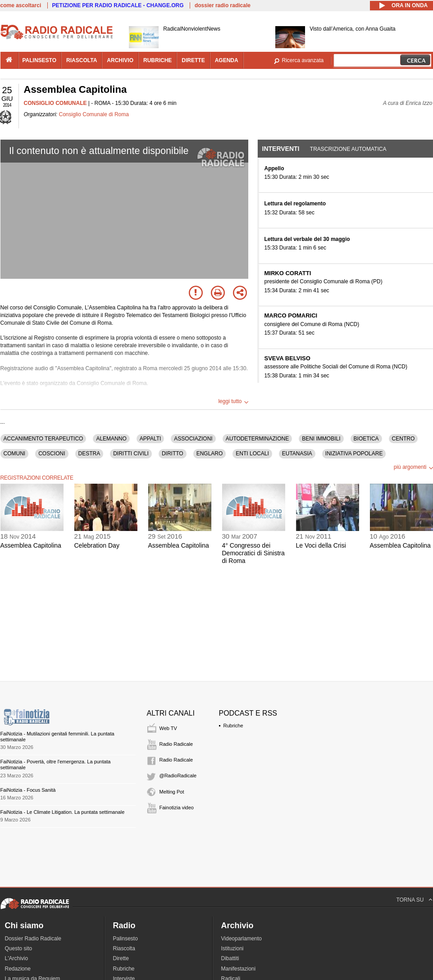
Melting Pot (172, 792)
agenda (227, 60)
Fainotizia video (177, 808)
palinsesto (40, 60)
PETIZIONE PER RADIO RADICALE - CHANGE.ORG (118, 5)
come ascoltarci (21, 5)
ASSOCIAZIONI (193, 439)
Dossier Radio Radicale (33, 939)
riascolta (82, 60)
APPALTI (150, 439)
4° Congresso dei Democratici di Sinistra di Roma (253, 553)
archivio (120, 60)
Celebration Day (97, 545)
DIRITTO (173, 454)
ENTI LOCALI (252, 454)
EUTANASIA (297, 454)
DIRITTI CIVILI (131, 454)
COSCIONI (52, 454)
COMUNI (15, 454)
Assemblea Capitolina (31, 545)
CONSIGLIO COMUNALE (55, 103)
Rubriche (233, 726)
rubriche (157, 60)
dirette (193, 60)
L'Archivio (17, 958)
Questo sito (19, 948)
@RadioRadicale (178, 776)
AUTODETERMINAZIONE (257, 439)
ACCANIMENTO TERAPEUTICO (43, 439)
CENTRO (403, 439)
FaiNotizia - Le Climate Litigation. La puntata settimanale (63, 812)
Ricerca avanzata (303, 60)
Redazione (18, 969)
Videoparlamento (242, 939)
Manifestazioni (239, 969)
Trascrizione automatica (348, 149)
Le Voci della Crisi (321, 545)
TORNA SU (410, 900)
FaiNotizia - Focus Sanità (28, 790)
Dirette (121, 958)
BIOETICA (366, 439)
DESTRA (89, 454)
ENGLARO (210, 454)
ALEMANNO (111, 439)
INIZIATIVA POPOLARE (354, 454)
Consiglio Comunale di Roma (94, 114)
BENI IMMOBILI (321, 439)
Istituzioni (232, 948)
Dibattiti (230, 958)
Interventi (281, 149)
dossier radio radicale (223, 5)
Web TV (168, 728)
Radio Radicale (176, 744)
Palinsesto (125, 939)
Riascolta (124, 948)
